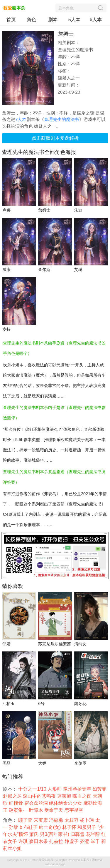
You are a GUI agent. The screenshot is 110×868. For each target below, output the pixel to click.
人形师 (55, 789)
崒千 (96, 841)
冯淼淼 (57, 820)
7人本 (21, 119)
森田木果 (39, 841)
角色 (31, 20)
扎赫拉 (57, 841)
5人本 (74, 20)
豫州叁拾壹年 (78, 789)
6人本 (96, 20)
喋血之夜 (82, 796)
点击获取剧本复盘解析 (55, 138)
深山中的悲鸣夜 (40, 796)
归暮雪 (78, 834)
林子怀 (70, 827)
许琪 (23, 841)
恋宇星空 (75, 810)
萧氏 (35, 834)
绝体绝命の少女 (66, 803)
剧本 (53, 20)
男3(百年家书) (55, 834)
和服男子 (87, 827)
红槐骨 (16, 803)
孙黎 (14, 827)
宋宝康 (41, 820)
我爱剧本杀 (46, 860)
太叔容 (72, 820)
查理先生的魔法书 (62, 119)
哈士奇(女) (51, 827)
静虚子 (72, 841)
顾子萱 (26, 820)
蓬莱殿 (65, 796)
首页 (11, 20)
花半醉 (94, 834)
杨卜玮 (87, 820)
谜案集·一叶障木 (27, 810)
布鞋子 (31, 827)
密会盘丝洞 (37, 803)
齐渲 (85, 841)
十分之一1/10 (33, 789)
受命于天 (54, 810)
